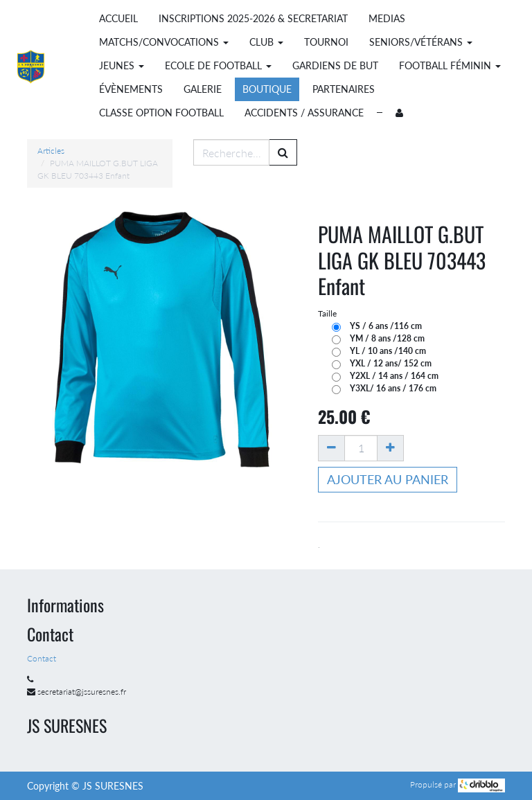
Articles (51, 151)
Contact (43, 658)
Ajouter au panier (388, 479)
